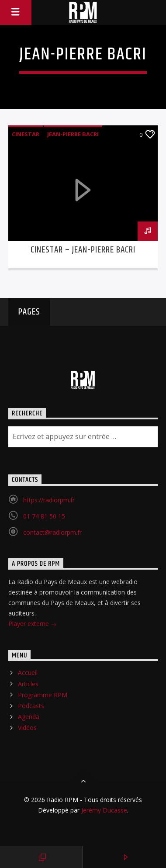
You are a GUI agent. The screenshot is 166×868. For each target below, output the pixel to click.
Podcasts (31, 706)
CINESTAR (26, 134)
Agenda (29, 717)
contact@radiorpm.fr (52, 532)
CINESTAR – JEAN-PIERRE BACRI (83, 250)
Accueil (28, 673)
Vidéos (27, 728)
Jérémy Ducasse (103, 810)
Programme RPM (43, 695)
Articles (28, 684)
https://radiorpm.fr (49, 500)
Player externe (33, 624)
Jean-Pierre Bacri (73, 134)
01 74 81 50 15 (44, 516)
